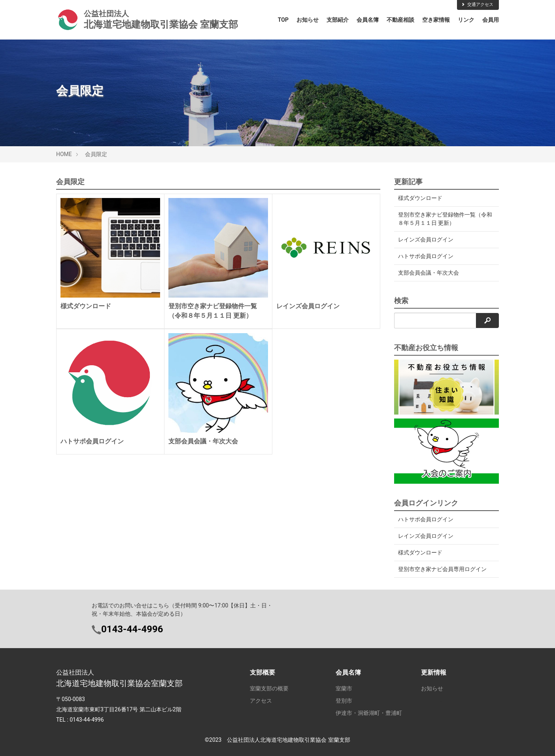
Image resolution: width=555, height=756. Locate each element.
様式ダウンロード (420, 198)
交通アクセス (477, 5)
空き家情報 (436, 20)
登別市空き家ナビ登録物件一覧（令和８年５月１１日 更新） (442, 219)
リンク (466, 20)
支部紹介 (338, 20)
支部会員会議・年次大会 (429, 273)
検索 (401, 301)
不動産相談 (400, 20)
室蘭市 (344, 688)
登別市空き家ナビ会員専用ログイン (442, 569)
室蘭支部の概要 (269, 688)
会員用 (491, 20)
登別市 (344, 701)
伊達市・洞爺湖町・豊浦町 (369, 713)
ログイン (432, 701)
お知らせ (308, 20)
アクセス (261, 701)
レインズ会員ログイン (426, 239)
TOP (283, 20)
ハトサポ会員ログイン (426, 256)
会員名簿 (368, 20)
